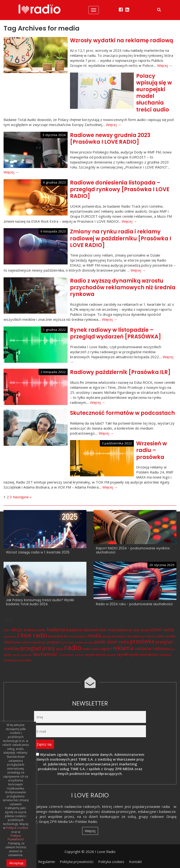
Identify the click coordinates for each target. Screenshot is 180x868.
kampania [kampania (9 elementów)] (56, 636)
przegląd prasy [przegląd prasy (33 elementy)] (38, 648)
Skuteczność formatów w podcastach (122, 413)
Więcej (90, 831)
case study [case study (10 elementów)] (141, 630)
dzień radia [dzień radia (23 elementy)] (162, 630)
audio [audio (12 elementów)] (41, 630)
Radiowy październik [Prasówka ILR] (120, 372)
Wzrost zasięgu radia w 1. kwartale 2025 (38, 552)
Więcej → (165, 65)
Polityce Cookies (17, 828)
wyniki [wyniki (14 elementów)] (123, 654)
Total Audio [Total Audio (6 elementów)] (66, 655)
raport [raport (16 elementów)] (106, 649)
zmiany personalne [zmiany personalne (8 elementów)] (18, 660)
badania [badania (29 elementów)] (56, 629)
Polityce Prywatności (16, 838)
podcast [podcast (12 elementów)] (54, 642)
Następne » (22, 497)
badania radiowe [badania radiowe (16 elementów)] (82, 630)
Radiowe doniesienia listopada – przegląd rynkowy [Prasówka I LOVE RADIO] (120, 189)
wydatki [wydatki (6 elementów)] (111, 655)
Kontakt (135, 862)
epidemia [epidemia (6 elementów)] (10, 636)
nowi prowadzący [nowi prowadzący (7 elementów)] (34, 642)
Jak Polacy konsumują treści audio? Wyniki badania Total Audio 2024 (40, 602)
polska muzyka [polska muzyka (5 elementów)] (84, 642)
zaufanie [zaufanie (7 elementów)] (165, 655)
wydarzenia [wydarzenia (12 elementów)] (95, 654)
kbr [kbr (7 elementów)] (66, 636)
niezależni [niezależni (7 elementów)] (119, 636)
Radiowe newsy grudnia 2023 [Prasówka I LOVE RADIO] (110, 138)
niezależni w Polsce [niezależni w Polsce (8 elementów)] (141, 636)
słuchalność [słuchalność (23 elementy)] (45, 654)
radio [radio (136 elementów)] (73, 647)
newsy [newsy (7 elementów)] (107, 636)
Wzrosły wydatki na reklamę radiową (122, 40)
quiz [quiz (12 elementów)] (60, 649)
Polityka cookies (111, 862)
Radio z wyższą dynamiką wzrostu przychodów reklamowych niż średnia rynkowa (123, 287)
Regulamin (47, 862)
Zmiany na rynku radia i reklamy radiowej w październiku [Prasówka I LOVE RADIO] (121, 238)
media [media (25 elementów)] (94, 636)
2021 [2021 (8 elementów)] (7, 630)
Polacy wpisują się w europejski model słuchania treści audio (154, 93)
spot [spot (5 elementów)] (172, 649)
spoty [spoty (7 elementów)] (7, 655)
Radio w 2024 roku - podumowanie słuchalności (134, 604)
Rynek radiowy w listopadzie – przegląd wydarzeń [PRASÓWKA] (115, 333)
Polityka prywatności (77, 862)
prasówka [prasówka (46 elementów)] (142, 641)
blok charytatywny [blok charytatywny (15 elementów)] (115, 630)
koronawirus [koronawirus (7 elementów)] (78, 636)
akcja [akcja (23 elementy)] (17, 630)
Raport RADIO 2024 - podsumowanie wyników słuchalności (133, 550)
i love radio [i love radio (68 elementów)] (32, 635)
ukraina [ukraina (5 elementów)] (80, 655)
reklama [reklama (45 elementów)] (123, 648)
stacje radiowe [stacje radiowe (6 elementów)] (22, 655)
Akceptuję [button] (16, 863)
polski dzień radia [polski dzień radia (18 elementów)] (112, 642)
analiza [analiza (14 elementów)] (29, 630)
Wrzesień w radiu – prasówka (152, 450)
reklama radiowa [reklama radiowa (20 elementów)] (152, 648)
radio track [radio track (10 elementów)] (91, 649)
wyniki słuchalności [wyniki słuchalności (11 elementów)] (144, 654)
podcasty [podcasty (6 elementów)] (68, 642)
